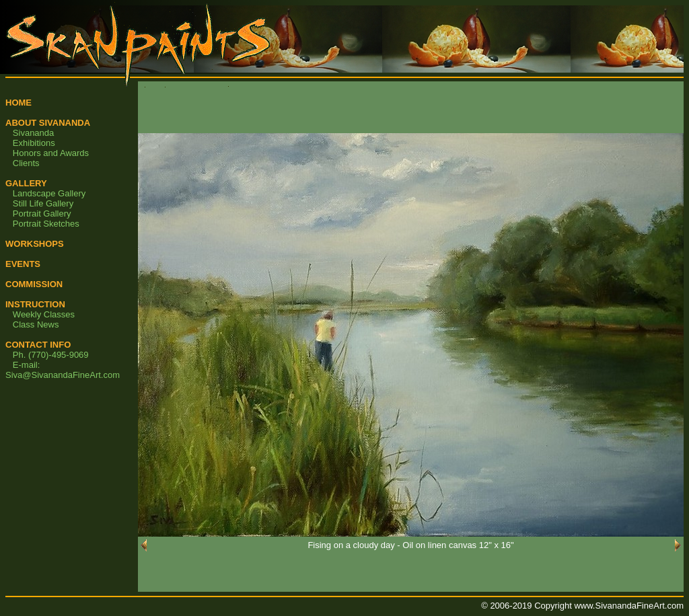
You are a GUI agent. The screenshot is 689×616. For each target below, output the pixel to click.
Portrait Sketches (46, 224)
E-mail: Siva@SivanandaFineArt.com (63, 370)
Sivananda (33, 133)
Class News (36, 324)
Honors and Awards (51, 153)
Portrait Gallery (42, 214)
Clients (26, 163)
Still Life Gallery (43, 203)
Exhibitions (34, 143)
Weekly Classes (44, 314)
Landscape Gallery (49, 193)
